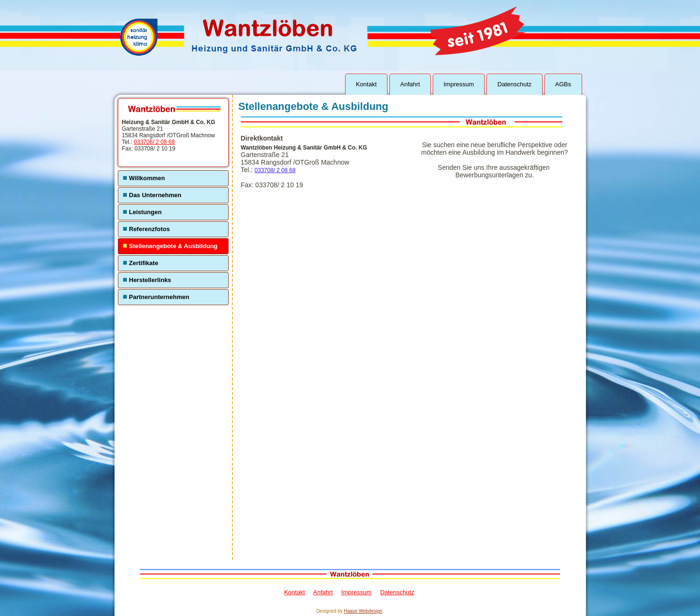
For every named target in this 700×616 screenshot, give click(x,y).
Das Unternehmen (155, 195)
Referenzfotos (150, 229)
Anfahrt (410, 84)
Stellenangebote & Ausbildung (173, 246)
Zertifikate (144, 263)
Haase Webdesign (363, 611)
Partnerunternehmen (159, 297)
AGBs (563, 84)
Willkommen (147, 178)
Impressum (459, 84)
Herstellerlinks (150, 280)
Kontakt (366, 84)
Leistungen (145, 212)
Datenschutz (514, 84)
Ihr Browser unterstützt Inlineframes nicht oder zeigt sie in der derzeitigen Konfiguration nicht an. (383, 375)
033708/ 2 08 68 (154, 142)
